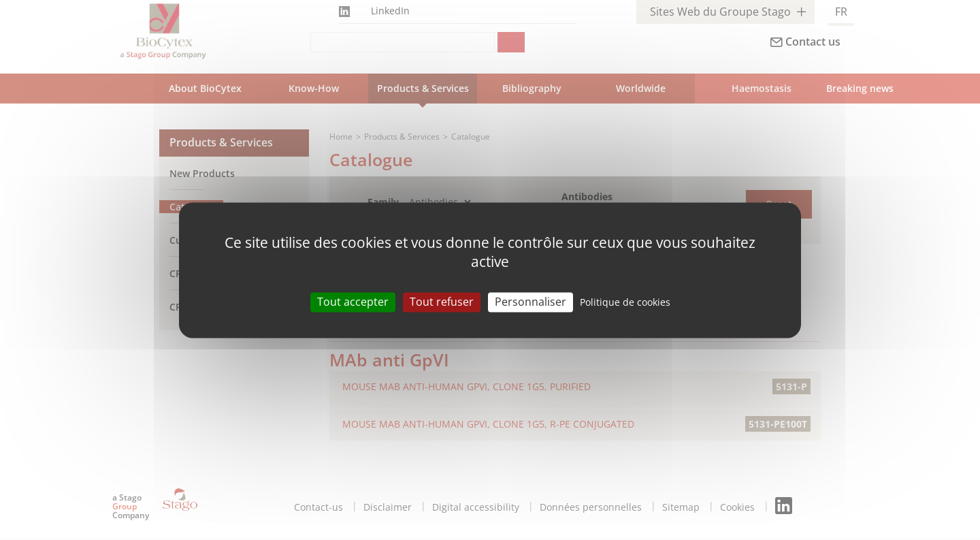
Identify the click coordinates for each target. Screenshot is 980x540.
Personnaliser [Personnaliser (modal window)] (530, 302)
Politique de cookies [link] (625, 302)
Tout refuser (442, 302)
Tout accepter (353, 302)
